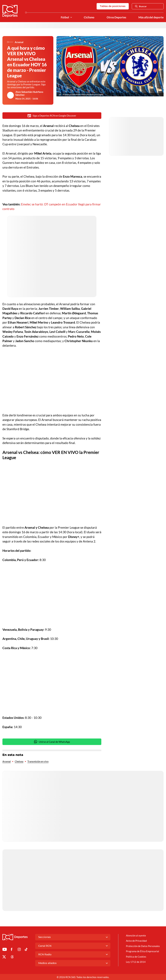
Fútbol (65, 17)
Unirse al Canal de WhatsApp (52, 742)
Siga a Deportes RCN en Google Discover (52, 116)
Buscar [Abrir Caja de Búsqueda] (141, 6)
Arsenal (7, 762)
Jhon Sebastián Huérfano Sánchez (29, 93)
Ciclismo (89, 17)
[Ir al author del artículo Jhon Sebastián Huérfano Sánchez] (11, 95)
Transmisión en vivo (38, 762)
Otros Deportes (116, 17)
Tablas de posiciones (113, 6)
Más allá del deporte (151, 17)
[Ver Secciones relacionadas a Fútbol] (71, 17)
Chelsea (19, 762)
